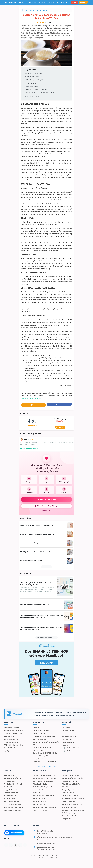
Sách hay (65, 745)
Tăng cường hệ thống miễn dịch (37, 80)
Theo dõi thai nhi (10, 748)
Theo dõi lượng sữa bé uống (43, 747)
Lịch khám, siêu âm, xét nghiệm (44, 787)
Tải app (74, 2)
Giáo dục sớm (38, 750)
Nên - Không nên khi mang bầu (44, 796)
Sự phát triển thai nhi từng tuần (44, 775)
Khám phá (42, 2)
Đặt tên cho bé (38, 793)
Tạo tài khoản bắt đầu (47, 499)
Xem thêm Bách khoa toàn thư (46, 638)
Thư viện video (67, 739)
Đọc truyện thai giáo (11, 739)
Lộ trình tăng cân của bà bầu (43, 781)
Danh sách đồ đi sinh (40, 801)
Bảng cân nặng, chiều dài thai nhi (45, 778)
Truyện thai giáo (10, 781)
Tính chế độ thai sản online (13, 745)
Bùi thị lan (29, 440)
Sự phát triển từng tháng (71, 775)
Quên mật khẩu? (47, 511)
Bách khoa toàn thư (32, 10)
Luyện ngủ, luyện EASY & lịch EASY (45, 753)
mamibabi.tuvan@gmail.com (46, 843)
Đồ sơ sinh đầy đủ (39, 799)
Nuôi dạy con (32, 2)
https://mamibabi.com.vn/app (31, 398)
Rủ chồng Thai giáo (72, 748)
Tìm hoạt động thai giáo (12, 804)
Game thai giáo (9, 799)
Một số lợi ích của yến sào (33, 77)
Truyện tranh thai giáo (12, 793)
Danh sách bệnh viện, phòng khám (45, 807)
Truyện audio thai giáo (12, 790)
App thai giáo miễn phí (12, 728)
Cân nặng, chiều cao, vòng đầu (73, 778)
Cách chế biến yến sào (32, 96)
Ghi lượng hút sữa (39, 739)
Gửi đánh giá (60, 427)
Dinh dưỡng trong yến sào (33, 73)
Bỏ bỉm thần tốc (71, 751)
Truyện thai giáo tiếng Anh (13, 784)
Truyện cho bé (38, 759)
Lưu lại (34, 405)
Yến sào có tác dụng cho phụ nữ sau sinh (40, 93)
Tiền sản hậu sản (39, 790)
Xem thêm (47, 567)
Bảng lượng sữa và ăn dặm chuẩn (74, 790)
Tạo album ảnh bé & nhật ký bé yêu (45, 762)
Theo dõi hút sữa (68, 793)
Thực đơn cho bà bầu (11, 742)
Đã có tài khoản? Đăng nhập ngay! (46, 506)
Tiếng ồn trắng (67, 819)
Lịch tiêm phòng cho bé (70, 807)
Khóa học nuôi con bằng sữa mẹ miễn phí (46, 743)
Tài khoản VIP (67, 728)
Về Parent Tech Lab (69, 742)
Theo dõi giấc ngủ (39, 734)
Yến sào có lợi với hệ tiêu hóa (36, 90)
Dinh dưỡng (44, 10)
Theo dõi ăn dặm (68, 787)
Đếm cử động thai (39, 804)
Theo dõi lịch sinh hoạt (41, 731)
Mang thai (22, 2)
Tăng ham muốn (32, 83)
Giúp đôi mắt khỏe (32, 86)
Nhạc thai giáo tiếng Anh (13, 778)
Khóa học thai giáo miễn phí (14, 731)
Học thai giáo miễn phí (12, 801)
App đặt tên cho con (11, 751)
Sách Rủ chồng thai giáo (12, 810)
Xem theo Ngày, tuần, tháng (14, 807)
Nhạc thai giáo (9, 736)
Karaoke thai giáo (10, 796)
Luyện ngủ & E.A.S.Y (69, 816)
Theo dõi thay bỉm (69, 801)
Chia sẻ (59, 404)
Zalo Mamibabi (14, 833)
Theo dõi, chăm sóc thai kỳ (13, 734)
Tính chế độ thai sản (40, 810)
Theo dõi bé (37, 728)
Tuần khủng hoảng (69, 813)
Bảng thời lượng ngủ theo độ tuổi (74, 799)
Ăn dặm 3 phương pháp (41, 756)
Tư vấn (65, 734)
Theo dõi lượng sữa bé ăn (71, 784)
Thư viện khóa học (69, 731)
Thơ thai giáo (9, 787)
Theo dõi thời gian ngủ (70, 796)
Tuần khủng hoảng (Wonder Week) (45, 736)
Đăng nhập (83, 2)
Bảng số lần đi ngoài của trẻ (72, 804)
